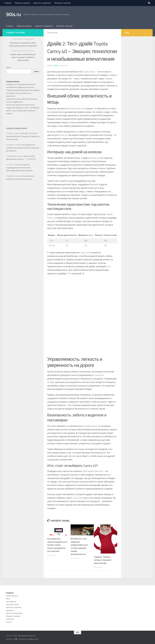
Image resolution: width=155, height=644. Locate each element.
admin (56, 65)
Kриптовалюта (12, 596)
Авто (8, 599)
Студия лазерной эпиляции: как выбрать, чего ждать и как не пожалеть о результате (23, 93)
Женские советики (63, 3)
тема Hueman (34, 639)
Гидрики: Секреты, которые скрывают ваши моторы (103, 560)
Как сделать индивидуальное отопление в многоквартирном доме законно (19, 168)
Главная (8, 3)
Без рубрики (11, 601)
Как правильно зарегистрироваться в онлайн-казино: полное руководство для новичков (58, 545)
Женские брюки (13, 604)
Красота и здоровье (42, 3)
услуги (9, 622)
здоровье (10, 610)
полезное (53, 33)
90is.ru (14, 14)
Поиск (9, 67)
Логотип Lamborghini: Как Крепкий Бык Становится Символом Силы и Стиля (23, 136)
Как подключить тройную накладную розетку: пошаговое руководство (23, 148)
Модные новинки (22, 3)
